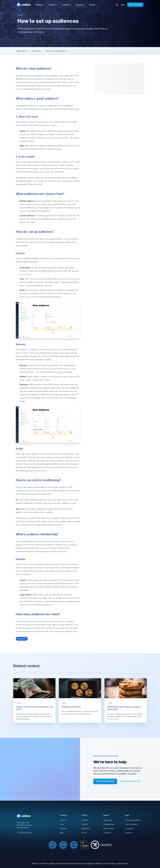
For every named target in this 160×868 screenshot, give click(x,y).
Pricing (84, 833)
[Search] (117, 5)
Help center (22, 51)
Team (62, 824)
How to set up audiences (56, 51)
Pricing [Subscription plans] (93, 5)
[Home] (24, 5)
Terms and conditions (133, 820)
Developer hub (109, 824)
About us (63, 820)
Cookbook (107, 833)
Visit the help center (105, 781)
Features (85, 824)
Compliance (129, 829)
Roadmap (63, 829)
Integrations (86, 829)
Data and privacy (131, 824)
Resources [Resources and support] (81, 5)
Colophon (129, 833)
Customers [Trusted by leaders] (66, 5)
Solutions (85, 820)
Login (123, 5)
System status (108, 829)
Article (19, 703)
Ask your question (130, 781)
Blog (62, 833)
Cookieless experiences (71, 707)
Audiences (36, 51)
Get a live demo (135, 5)
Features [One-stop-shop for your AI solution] (53, 5)
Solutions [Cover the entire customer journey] (40, 5)
